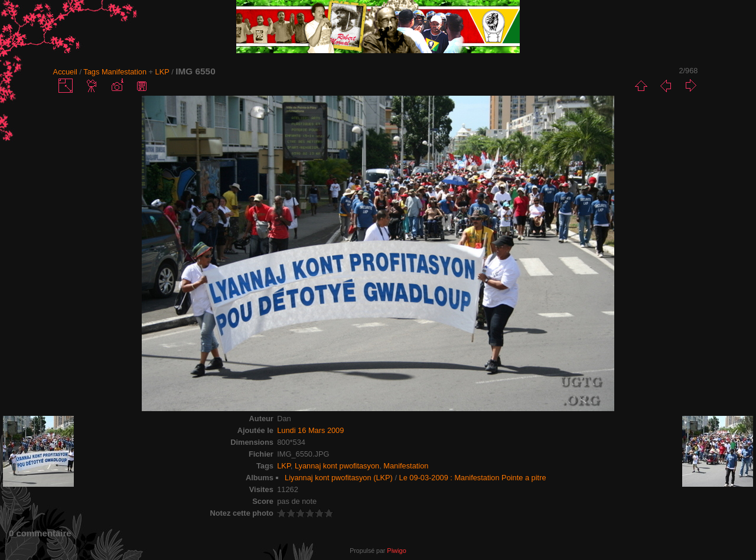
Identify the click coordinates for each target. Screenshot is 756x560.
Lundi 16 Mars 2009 (310, 430)
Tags (91, 72)
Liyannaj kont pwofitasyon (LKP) (339, 478)
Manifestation (124, 72)
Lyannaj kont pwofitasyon (337, 466)
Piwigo (396, 551)
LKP (162, 72)
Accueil (65, 72)
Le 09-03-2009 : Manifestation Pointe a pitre (473, 478)
